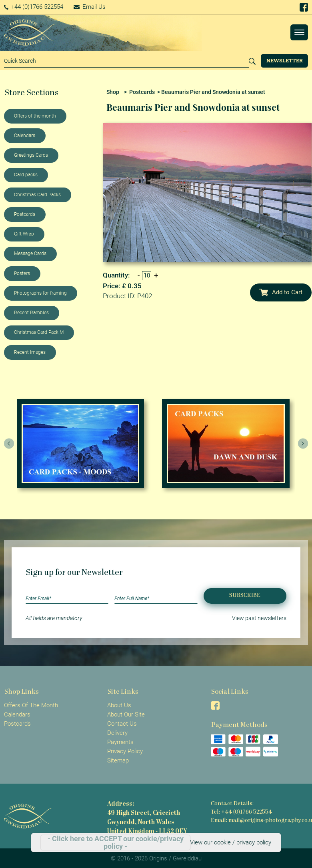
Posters (22, 273)
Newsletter (285, 60)
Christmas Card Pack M (39, 332)
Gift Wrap (24, 234)
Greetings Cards (31, 155)
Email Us (90, 7)
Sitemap (118, 760)
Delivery (117, 733)
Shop (113, 92)
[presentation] (9, 443)
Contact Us (122, 724)
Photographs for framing (40, 293)
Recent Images (30, 352)
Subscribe (245, 596)
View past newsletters (259, 618)
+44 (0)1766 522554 (34, 7)
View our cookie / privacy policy (231, 842)
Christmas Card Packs (37, 195)
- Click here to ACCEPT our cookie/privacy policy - (116, 843)
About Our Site (126, 714)
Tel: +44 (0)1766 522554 (241, 812)
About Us (119, 705)
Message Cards (30, 253)
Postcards (25, 214)
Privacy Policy (125, 751)
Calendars (25, 136)
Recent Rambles (31, 313)
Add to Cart (281, 292)
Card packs (26, 175)
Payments (120, 742)
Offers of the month (35, 116)
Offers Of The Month (31, 705)
